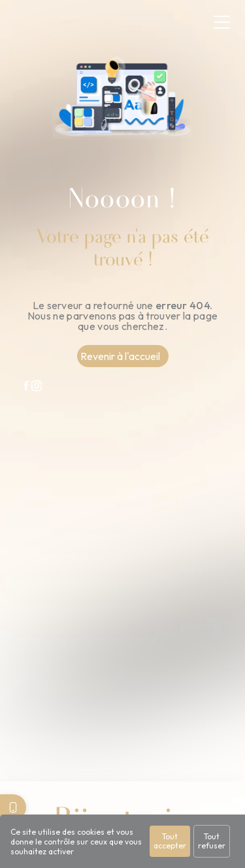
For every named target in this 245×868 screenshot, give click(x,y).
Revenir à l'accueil (120, 356)
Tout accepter (170, 841)
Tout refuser (212, 841)
